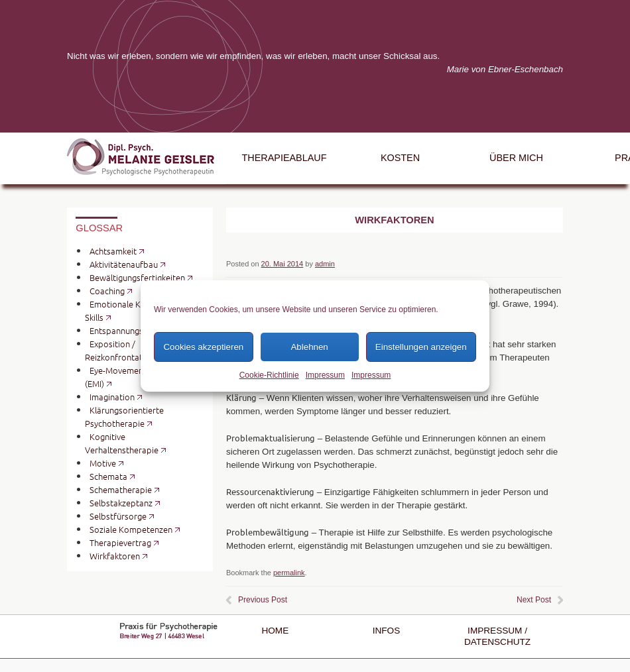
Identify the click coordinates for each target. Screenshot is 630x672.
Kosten (400, 158)
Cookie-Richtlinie (269, 375)
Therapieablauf (284, 158)
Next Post (534, 600)
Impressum (325, 375)
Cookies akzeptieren (203, 347)
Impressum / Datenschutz (497, 636)
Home (275, 631)
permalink (289, 573)
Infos (387, 631)
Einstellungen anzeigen (421, 347)
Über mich (516, 158)
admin (325, 264)
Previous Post (263, 600)
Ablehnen (309, 347)
